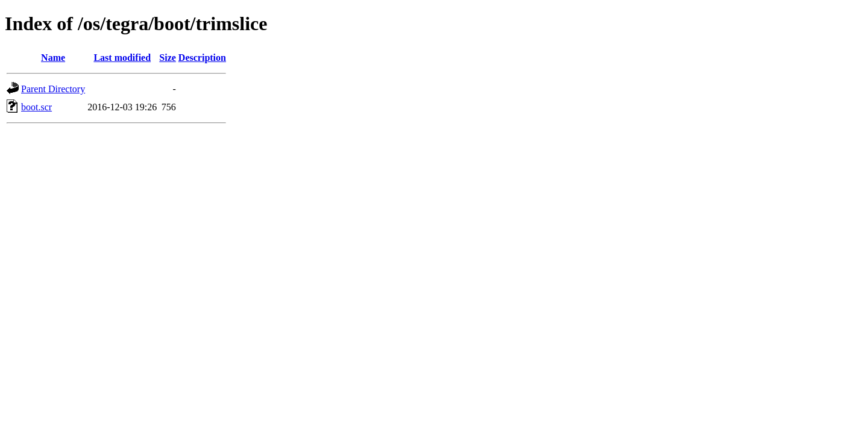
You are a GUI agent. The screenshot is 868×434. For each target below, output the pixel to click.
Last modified (122, 58)
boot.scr (36, 107)
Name (53, 58)
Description (202, 58)
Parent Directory (53, 89)
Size (168, 58)
